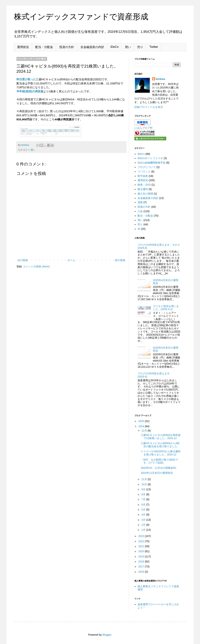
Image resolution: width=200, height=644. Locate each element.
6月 (144, 505)
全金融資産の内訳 (92, 47)
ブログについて (147, 167)
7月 (144, 499)
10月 (144, 484)
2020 (142, 551)
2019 (142, 556)
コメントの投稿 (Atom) (36, 266)
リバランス (144, 172)
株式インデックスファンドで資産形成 (81, 17)
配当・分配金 (44, 47)
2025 (142, 421)
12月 (144, 431)
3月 (144, 520)
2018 (142, 561)
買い (128, 47)
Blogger (107, 635)
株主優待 (143, 189)
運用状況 (23, 47)
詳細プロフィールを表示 (149, 107)
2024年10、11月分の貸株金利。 (159, 468)
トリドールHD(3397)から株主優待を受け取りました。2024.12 (161, 453)
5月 (144, 510)
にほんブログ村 (143, 128)
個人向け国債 (145, 194)
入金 (140, 211)
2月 (144, 525)
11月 (144, 479)
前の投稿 (120, 260)
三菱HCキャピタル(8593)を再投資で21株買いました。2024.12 (161, 437)
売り (140, 47)
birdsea (161, 79)
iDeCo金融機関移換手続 (152, 163)
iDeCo (115, 47)
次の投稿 (23, 260)
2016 (142, 572)
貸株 (140, 202)
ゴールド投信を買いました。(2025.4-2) (166, 308)
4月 (144, 515)
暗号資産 (143, 176)
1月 (144, 530)
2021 (142, 546)
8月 (144, 494)
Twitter (154, 47)
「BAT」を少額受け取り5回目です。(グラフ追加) (159, 461)
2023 (142, 536)
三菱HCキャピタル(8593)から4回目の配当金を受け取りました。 (160, 445)
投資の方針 (67, 47)
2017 (142, 566)
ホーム (71, 260)
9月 (144, 489)
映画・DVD (144, 185)
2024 (142, 426)
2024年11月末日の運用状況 (157, 473)
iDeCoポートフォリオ (150, 158)
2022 (142, 541)
